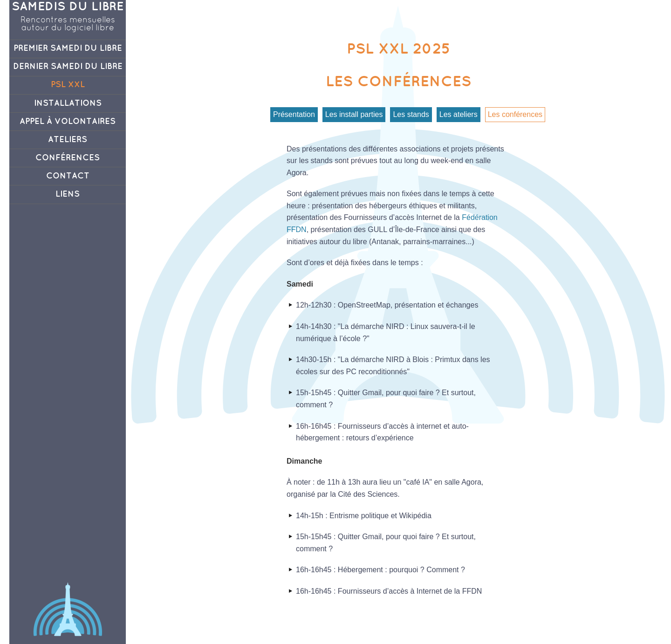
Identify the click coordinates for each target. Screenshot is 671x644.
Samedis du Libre (68, 7)
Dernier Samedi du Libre (68, 67)
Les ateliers (459, 114)
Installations (68, 103)
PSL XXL (68, 85)
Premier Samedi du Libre (68, 48)
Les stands (411, 114)
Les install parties (354, 114)
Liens (68, 194)
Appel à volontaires (68, 122)
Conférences (68, 158)
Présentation (294, 114)
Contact (68, 176)
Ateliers (68, 140)
